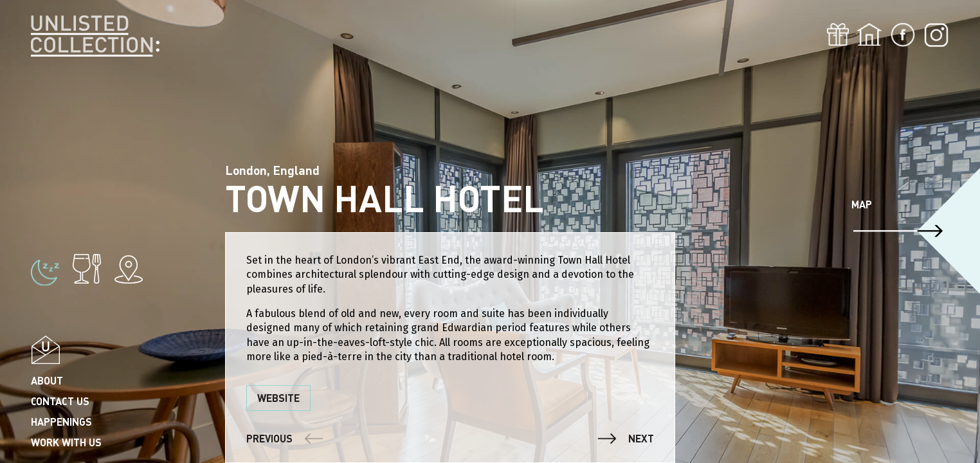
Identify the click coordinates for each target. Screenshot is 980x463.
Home (869, 35)
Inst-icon (936, 35)
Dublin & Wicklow (77, 139)
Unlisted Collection (95, 36)
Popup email (45, 350)
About (47, 380)
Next (641, 438)
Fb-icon (903, 35)
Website (278, 398)
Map (862, 204)
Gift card (838, 34)
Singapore (58, 77)
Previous (269, 438)
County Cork (63, 97)
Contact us (60, 401)
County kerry (66, 118)
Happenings (61, 422)
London (50, 159)
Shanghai (55, 180)
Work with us (66, 442)
